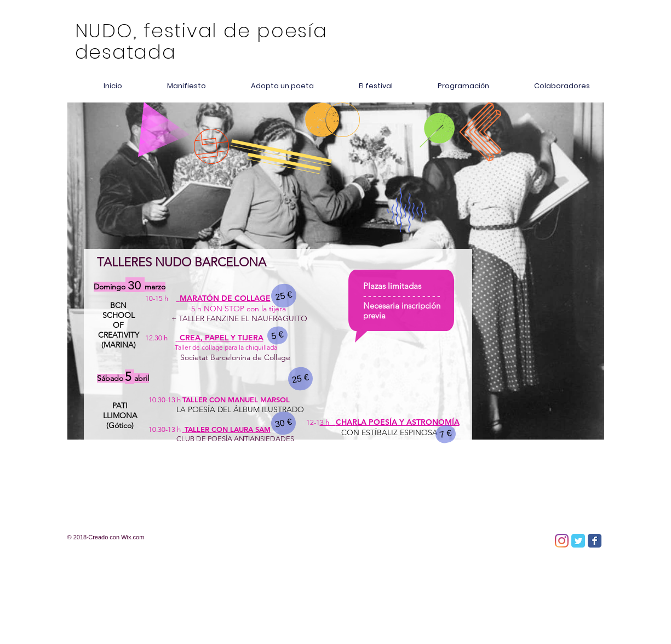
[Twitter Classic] (578, 541)
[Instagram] (562, 541)
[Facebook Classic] (595, 541)
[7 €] (445, 434)
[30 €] (283, 423)
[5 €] (277, 335)
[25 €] (283, 295)
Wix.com (133, 537)
